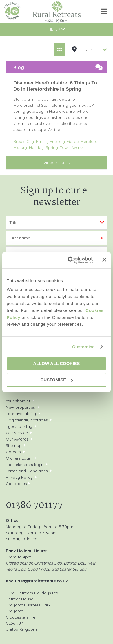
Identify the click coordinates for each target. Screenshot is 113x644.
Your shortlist (18, 401)
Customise (83, 347)
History (20, 147)
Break (19, 141)
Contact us (16, 484)
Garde (73, 141)
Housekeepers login (25, 465)
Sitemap (14, 445)
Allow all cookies (57, 363)
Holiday (36, 147)
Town (65, 147)
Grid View (59, 50)
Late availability (21, 414)
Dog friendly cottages (27, 420)
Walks (78, 147)
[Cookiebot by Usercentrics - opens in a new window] (70, 260)
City (30, 141)
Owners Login (19, 458)
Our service (17, 433)
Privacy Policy (19, 477)
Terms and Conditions (27, 471)
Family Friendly (50, 141)
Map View (74, 50)
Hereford (89, 141)
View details (57, 163)
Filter (56, 29)
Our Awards (17, 439)
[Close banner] (104, 260)
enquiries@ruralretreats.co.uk (37, 581)
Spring (52, 147)
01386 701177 (34, 505)
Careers (13, 452)
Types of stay (19, 426)
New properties (21, 407)
